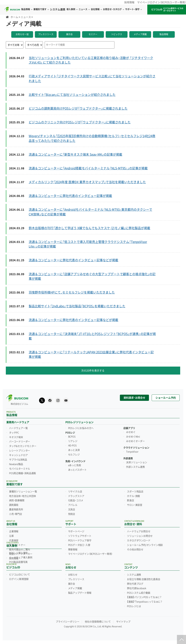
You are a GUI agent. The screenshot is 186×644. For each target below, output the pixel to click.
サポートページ (76, 531)
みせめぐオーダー (135, 441)
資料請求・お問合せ (134, 398)
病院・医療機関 (17, 500)
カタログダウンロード (139, 541)
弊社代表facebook (137, 588)
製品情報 (164, 34)
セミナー (93, 34)
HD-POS (72, 446)
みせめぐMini (133, 437)
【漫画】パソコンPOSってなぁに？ (144, 597)
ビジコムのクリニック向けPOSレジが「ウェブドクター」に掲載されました (80, 122)
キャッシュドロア (18, 455)
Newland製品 (16, 464)
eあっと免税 (75, 465)
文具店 (72, 510)
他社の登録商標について (98, 622)
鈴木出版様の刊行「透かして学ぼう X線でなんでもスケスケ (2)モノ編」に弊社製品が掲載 (89, 228)
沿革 (11, 536)
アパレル (73, 505)
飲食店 (130, 500)
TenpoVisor (132, 452)
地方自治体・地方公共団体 (23, 496)
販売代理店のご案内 (20, 550)
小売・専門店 (16, 514)
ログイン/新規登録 (19, 579)
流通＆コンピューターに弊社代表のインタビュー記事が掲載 (70, 196)
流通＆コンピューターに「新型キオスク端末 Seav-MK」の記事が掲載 (75, 155)
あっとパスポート (77, 470)
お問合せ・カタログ (113, 10)
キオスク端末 (16, 437)
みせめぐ (131, 432)
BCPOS (72, 437)
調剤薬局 (14, 505)
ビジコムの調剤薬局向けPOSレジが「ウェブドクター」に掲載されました (78, 109)
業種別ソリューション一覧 (23, 492)
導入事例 (72, 10)
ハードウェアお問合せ (139, 531)
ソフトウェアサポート (80, 536)
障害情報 (73, 550)
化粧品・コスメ (76, 500)
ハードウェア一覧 (18, 428)
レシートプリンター (20, 451)
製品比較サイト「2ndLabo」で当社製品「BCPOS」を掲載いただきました (77, 306)
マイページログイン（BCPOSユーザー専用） (162, 2)
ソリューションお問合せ (140, 536)
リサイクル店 (75, 492)
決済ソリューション (137, 462)
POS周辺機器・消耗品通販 (22, 473)
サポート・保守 (133, 10)
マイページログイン (90, 554)
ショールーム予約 (166, 398)
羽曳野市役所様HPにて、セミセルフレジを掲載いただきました (72, 292)
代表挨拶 (14, 541)
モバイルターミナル (20, 469)
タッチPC (14, 433)
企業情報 (14, 531)
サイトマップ (123, 622)
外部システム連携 (135, 467)
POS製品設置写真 (18, 562)
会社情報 (96, 10)
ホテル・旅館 (133, 496)
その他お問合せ (135, 550)
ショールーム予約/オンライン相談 (145, 545)
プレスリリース (46, 34)
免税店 (72, 514)
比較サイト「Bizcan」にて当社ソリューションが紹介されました (72, 95)
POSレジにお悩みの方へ (81, 428)
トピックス (117, 34)
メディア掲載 (140, 34)
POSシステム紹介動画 (139, 593)
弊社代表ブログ (135, 584)
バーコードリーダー (20, 442)
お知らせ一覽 (22, 34)
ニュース (84, 10)
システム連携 (134, 575)
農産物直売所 (16, 510)
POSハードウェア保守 (80, 541)
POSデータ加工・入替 (79, 545)
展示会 (69, 34)
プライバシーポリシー (68, 622)
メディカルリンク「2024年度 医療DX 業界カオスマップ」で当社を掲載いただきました (87, 182)
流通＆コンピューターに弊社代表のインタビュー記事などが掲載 (73, 260)
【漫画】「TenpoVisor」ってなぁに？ (145, 602)
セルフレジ (74, 455)
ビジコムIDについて (20, 575)
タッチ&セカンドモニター (23, 446)
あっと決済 (74, 450)
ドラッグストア (76, 496)
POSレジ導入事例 (18, 553)
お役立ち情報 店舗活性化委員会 (143, 579)
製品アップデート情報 (80, 593)
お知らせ (73, 575)
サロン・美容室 (135, 505)
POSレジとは (134, 606)
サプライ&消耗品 (18, 460)
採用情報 (129, 2)
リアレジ (73, 441)
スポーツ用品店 (135, 492)
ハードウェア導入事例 (21, 558)
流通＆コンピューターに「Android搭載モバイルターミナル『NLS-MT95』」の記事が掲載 (88, 168)
